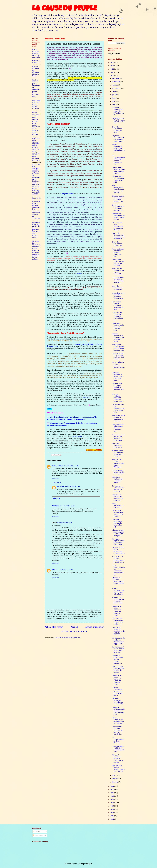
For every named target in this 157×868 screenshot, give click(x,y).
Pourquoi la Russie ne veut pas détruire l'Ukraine (118, 262)
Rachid (54, 570)
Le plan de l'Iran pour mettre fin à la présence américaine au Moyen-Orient (36, 230)
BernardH (61, 486)
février (115, 779)
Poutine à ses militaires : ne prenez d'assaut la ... (118, 271)
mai (114, 101)
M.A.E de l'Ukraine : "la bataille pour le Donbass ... (118, 591)
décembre (116, 78)
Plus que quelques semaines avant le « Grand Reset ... (118, 398)
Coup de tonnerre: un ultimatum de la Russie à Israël (118, 338)
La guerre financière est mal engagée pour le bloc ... (118, 139)
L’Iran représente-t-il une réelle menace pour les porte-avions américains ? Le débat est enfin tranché (36, 123)
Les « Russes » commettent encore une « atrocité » (118, 513)
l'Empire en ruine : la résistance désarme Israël (36, 71)
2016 (112, 803)
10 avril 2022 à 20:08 (73, 486)
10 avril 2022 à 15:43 (71, 466)
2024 (112, 69)
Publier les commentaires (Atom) (68, 638)
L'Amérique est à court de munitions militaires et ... (118, 296)
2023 (112, 72)
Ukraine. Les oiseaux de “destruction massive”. (117, 498)
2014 (112, 809)
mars (115, 775)
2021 (112, 786)
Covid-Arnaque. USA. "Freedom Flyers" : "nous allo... (118, 121)
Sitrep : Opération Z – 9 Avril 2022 (118, 505)
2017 (112, 799)
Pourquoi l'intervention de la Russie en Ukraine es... (118, 236)
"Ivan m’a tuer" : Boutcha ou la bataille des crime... (118, 669)
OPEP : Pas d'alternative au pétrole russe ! (118, 480)
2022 (112, 76)
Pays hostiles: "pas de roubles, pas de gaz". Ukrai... (118, 768)
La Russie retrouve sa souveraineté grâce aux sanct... (118, 377)
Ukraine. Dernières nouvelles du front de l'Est (118, 701)
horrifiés (79, 273)
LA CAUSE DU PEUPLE (65, 9)
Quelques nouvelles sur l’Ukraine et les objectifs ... (118, 208)
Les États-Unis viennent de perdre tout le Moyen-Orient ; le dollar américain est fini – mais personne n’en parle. (36, 149)
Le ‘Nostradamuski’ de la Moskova (118, 740)
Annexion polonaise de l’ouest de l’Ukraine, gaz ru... (118, 111)
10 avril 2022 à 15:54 (67, 506)
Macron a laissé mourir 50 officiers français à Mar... (118, 253)
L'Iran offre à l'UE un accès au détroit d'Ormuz (36, 104)
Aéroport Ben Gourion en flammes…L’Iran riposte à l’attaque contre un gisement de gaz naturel (36, 250)
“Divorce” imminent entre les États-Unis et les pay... (118, 759)
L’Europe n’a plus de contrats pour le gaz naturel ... (118, 582)
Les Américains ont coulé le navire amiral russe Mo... (118, 280)
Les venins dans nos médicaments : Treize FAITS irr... (118, 408)
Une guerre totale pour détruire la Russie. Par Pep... (117, 523)
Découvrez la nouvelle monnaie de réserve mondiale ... (117, 730)
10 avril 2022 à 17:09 (65, 523)
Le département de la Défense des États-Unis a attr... (118, 356)
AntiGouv (55, 506)
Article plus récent (54, 627)
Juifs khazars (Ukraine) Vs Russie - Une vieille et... (117, 621)
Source (50, 409)
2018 (112, 796)
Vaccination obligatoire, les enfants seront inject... (118, 216)
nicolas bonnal (57, 466)
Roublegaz (86, 398)
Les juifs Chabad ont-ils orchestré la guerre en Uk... (118, 550)
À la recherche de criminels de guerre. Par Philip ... (118, 453)
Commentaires (39, 835)
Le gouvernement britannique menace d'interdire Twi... (118, 160)
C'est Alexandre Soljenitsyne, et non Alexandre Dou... (118, 428)
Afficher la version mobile (74, 631)
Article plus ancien (95, 627)
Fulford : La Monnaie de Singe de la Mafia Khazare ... (118, 148)
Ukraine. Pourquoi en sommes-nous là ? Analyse (118, 721)
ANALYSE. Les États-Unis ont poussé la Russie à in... (118, 600)
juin (114, 98)
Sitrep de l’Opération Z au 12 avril (118, 446)
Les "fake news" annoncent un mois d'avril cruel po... (118, 650)
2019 (112, 793)
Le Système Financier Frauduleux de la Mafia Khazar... (118, 631)
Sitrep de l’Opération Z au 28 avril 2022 (118, 130)
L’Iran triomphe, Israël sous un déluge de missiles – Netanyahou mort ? (36, 56)
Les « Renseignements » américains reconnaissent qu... (118, 570)
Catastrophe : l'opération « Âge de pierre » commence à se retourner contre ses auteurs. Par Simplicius (36, 208)
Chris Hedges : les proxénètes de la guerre (118, 472)
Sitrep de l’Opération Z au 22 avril (118, 244)
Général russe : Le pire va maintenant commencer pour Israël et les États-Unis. (36, 88)
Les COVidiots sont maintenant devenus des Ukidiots (117, 226)
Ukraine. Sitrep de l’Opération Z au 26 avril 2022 (118, 179)
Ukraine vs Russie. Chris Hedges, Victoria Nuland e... (118, 659)
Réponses (58, 483)
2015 (112, 806)
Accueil (74, 627)
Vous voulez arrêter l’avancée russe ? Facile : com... (118, 306)
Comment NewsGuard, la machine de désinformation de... (118, 711)
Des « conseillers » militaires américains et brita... (118, 749)
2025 (112, 66)
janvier (115, 782)
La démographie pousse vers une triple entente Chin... (118, 199)
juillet (115, 95)
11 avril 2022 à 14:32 (65, 570)
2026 (112, 62)
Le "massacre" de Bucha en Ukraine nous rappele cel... (118, 641)
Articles (37, 832)
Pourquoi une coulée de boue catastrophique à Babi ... (118, 171)
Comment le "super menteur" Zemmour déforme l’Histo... (117, 611)
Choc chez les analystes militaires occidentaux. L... (118, 316)
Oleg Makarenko (68, 194)
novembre (116, 82)
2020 (112, 789)
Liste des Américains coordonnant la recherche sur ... (118, 691)
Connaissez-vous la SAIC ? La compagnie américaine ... (118, 438)
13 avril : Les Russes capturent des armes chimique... (118, 463)
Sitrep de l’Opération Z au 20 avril (118, 288)
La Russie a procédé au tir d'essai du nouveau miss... (118, 327)
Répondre (55, 478)
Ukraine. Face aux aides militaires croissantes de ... (118, 387)
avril (114, 105)
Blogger (89, 864)
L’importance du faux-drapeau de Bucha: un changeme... (118, 533)
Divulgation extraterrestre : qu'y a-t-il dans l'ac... (118, 489)
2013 (112, 813)
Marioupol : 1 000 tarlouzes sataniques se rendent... (118, 418)
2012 (112, 816)
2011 (112, 819)
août (114, 92)
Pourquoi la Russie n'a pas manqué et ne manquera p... (118, 347)
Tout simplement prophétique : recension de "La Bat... (118, 189)
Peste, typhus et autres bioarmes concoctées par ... (118, 366)
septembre (117, 88)
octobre (115, 85)
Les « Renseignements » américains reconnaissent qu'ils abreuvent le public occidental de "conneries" (72, 418)
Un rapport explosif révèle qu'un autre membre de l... (118, 542)
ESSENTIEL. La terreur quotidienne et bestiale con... (118, 559)
